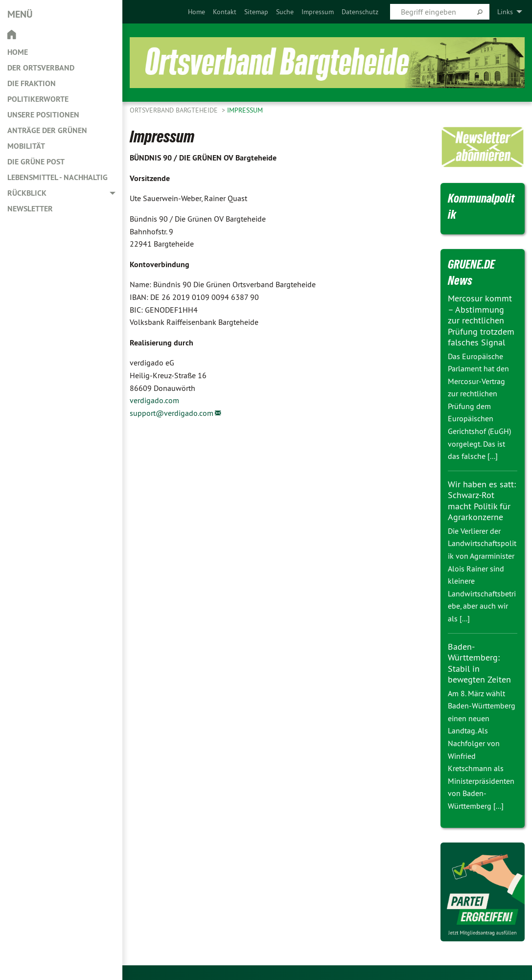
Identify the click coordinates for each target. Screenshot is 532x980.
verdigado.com (154, 400)
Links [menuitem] (505, 12)
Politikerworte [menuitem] (38, 99)
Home (197, 12)
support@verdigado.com (172, 413)
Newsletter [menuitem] (30, 209)
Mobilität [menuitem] (26, 146)
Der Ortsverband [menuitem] (41, 68)
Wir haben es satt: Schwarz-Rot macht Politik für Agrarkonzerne (482, 501)
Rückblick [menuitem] (27, 193)
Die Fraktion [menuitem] (32, 83)
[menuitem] (197, 12)
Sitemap (256, 12)
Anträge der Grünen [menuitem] (47, 130)
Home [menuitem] (18, 52)
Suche (285, 12)
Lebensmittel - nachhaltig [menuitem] (58, 177)
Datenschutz (360, 12)
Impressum (318, 12)
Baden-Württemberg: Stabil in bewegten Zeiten (479, 663)
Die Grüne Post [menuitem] (36, 162)
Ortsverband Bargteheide (175, 110)
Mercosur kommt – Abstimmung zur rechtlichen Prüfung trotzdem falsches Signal (481, 320)
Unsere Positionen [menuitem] (43, 115)
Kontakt (225, 12)
